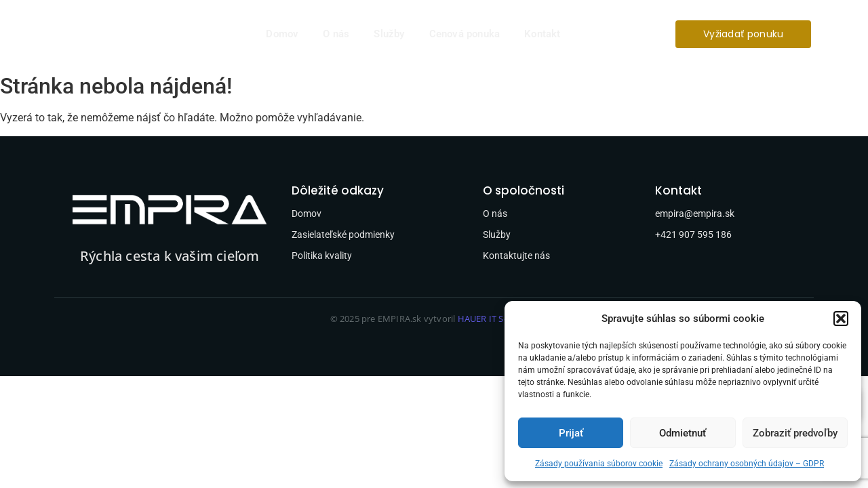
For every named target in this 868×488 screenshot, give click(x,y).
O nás (336, 34)
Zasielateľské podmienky (343, 235)
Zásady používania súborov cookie (599, 464)
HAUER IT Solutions (498, 319)
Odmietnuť (683, 433)
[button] (841, 319)
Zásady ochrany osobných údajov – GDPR (747, 464)
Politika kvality (322, 256)
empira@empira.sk (695, 213)
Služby (389, 34)
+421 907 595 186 (693, 235)
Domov (282, 34)
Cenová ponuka (465, 34)
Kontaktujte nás (516, 256)
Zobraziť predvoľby (795, 433)
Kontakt (542, 34)
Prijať (571, 433)
